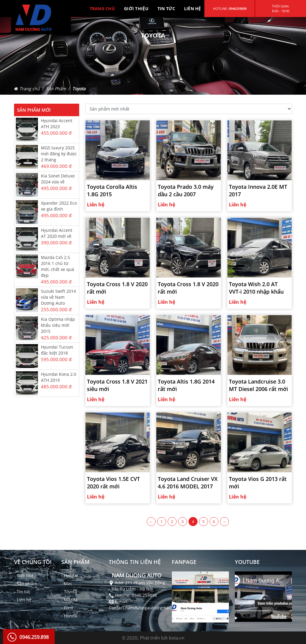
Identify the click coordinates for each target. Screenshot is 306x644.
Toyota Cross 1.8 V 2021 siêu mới (117, 385)
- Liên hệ (23, 600)
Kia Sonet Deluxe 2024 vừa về (58, 179)
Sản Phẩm (56, 89)
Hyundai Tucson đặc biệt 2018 (57, 350)
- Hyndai (70, 575)
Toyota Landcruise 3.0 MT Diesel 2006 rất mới (258, 385)
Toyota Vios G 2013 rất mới (258, 483)
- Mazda (69, 600)
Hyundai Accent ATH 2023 (57, 124)
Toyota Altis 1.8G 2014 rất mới (186, 385)
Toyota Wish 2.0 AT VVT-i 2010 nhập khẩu (256, 288)
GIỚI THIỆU (136, 9)
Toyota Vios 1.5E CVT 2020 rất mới (113, 483)
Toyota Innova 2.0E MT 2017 (258, 190)
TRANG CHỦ (102, 9)
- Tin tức (22, 592)
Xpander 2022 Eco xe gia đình (59, 206)
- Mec (67, 584)
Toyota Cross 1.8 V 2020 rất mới (117, 288)
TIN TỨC (166, 9)
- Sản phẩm (26, 584)
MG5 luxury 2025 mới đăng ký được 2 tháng (59, 154)
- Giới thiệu (25, 575)
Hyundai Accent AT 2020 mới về (57, 233)
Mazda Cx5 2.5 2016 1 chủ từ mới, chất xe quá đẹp (58, 266)
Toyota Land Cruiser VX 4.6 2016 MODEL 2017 (188, 483)
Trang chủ (30, 89)
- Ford (67, 608)
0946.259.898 (34, 637)
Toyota (79, 89)
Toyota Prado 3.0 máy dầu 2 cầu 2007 (186, 190)
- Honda (69, 616)
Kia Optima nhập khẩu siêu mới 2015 (58, 325)
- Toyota (69, 592)
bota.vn (177, 638)
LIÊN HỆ (193, 9)
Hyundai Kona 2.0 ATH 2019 (59, 377)
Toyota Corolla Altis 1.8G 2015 (112, 190)
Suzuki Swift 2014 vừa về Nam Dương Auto (58, 297)
